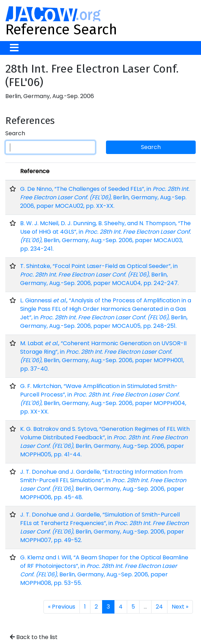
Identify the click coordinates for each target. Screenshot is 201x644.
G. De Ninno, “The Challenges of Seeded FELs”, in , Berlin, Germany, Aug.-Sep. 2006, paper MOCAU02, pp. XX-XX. (105, 197)
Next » (180, 607)
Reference (35, 171)
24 (159, 607)
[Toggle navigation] (14, 48)
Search (15, 133)
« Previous (62, 607)
